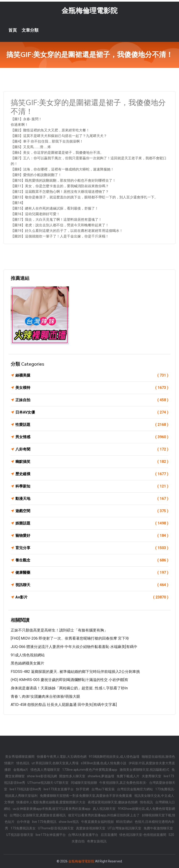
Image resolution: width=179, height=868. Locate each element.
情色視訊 (23, 763)
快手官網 (83, 789)
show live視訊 (69, 822)
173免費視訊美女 (23, 828)
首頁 (13, 30)
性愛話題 (92, 425)
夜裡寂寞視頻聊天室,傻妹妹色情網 (113, 802)
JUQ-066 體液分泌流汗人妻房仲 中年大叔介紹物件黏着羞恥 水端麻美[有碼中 (74, 647)
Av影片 (92, 597)
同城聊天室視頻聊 (84, 783)
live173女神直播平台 (51, 835)
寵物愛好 (92, 536)
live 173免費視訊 (44, 822)
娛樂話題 (92, 523)
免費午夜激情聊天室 (158, 828)
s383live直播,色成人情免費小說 (104, 763)
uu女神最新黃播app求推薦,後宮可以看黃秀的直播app (52, 809)
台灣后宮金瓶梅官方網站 (135, 789)
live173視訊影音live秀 (25, 789)
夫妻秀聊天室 (151, 776)
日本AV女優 (92, 412)
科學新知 (92, 486)
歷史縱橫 (92, 474)
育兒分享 (92, 548)
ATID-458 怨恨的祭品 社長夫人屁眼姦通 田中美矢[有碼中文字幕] (64, 705)
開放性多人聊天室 (72, 776)
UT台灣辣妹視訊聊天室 (124, 828)
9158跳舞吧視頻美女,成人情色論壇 (114, 757)
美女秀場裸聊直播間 (20, 757)
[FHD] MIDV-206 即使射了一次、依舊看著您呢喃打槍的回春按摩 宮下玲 (70, 638)
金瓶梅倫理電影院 (89, 11)
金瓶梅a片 (21, 770)
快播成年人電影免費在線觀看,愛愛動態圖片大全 (51, 802)
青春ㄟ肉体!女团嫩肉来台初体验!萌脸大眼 (45, 696)
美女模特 (92, 388)
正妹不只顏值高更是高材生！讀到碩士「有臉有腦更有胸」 (59, 630)
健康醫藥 (92, 573)
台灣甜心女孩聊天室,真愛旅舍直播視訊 (38, 815)
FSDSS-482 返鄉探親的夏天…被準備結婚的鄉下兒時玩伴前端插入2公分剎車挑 (75, 672)
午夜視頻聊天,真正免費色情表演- (123, 783)
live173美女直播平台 (59, 789)
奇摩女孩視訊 (97, 841)
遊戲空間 (92, 511)
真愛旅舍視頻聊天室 (91, 828)
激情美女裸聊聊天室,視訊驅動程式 (144, 770)
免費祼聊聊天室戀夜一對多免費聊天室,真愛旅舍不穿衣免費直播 (86, 796)
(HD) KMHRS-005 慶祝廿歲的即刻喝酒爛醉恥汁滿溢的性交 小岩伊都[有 (69, 680)
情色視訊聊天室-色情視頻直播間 (143, 835)
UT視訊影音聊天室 (20, 835)
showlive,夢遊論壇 (101, 776)
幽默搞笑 (92, 462)
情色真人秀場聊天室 (45, 770)
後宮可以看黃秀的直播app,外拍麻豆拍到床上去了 (104, 815)
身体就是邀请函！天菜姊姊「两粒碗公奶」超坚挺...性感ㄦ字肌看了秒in (69, 688)
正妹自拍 (92, 400)
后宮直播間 (109, 835)
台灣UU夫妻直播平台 (83, 835)
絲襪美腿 (92, 375)
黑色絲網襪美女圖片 (28, 663)
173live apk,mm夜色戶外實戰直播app (90, 770)
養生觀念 (92, 560)
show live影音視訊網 (42, 776)
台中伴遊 (23, 822)
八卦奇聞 (92, 449)
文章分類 (30, 30)
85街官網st (124, 822)
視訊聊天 (92, 585)
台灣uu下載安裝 (103, 789)
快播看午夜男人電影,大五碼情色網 (62, 757)
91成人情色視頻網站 (28, 655)
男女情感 (92, 437)
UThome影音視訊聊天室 (56, 828)
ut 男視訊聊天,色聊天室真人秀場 (55, 763)
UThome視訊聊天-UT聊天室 (48, 783)
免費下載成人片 (128, 776)
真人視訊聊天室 (104, 809)
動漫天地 (92, 499)
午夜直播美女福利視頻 (97, 822)
